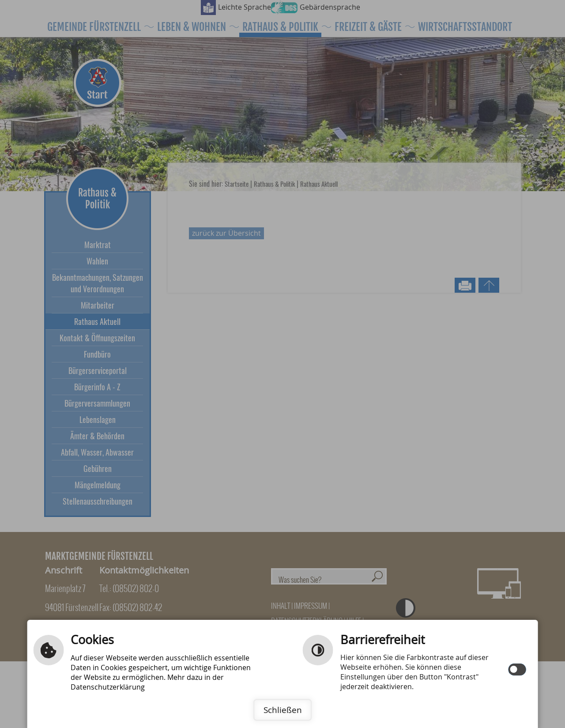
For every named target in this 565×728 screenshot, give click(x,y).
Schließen (283, 710)
